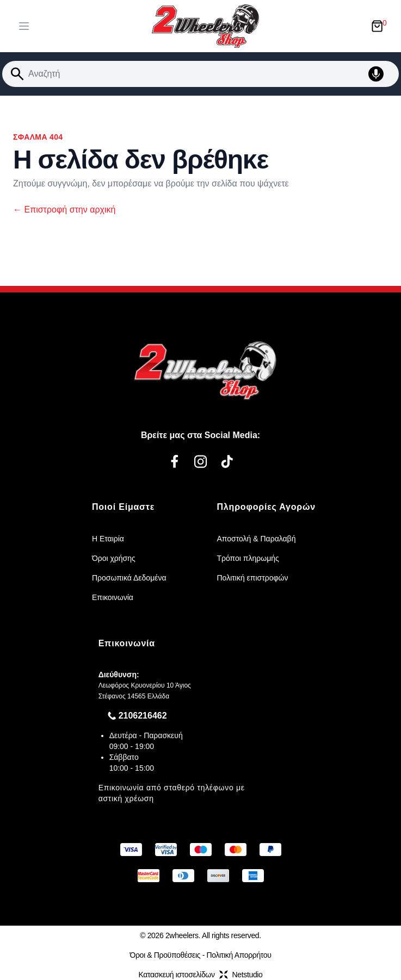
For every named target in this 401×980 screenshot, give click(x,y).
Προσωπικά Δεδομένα (129, 578)
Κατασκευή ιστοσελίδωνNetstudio (200, 975)
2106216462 (143, 716)
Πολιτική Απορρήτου (239, 955)
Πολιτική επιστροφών (253, 578)
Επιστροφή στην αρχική (64, 210)
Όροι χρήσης (114, 558)
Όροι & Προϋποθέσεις (165, 955)
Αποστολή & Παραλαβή (257, 539)
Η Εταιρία (108, 539)
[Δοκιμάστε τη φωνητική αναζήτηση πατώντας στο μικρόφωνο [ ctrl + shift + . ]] (381, 74)
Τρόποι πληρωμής (248, 558)
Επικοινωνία (113, 597)
